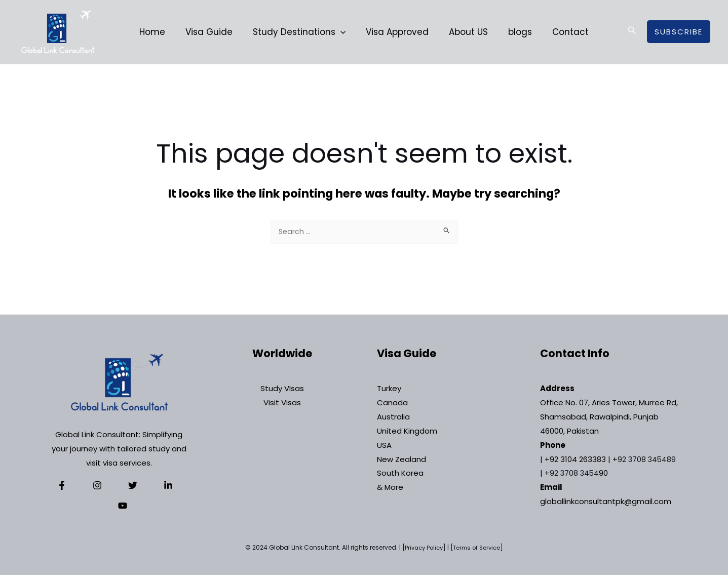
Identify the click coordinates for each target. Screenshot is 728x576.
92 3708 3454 (575, 474)
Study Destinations (302, 32)
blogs (514, 32)
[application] (343, 32)
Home (161, 32)
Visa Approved (397, 32)
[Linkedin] (144, 486)
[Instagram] (94, 486)
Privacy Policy (422, 548)
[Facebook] (69, 486)
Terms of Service (478, 548)
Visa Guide (215, 32)
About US (465, 32)
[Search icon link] (632, 32)
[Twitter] (119, 486)
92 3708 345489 (647, 460)
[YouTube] (169, 486)
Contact (561, 32)
